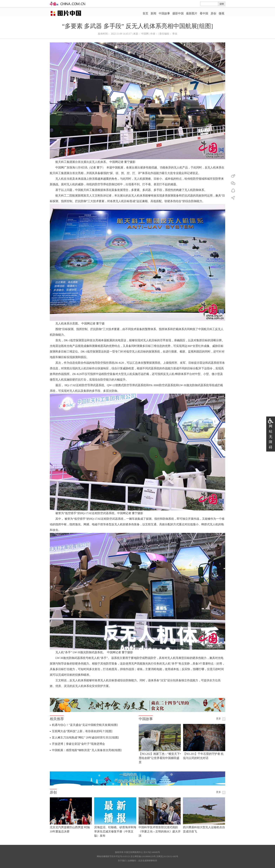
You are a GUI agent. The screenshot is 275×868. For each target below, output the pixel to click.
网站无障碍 (271, 437)
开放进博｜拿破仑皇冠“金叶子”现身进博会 (78, 744)
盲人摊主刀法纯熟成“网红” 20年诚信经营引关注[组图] (85, 738)
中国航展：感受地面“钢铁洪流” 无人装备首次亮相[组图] (87, 750)
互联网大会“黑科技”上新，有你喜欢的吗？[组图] (82, 731)
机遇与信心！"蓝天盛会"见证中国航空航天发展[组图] (85, 725)
